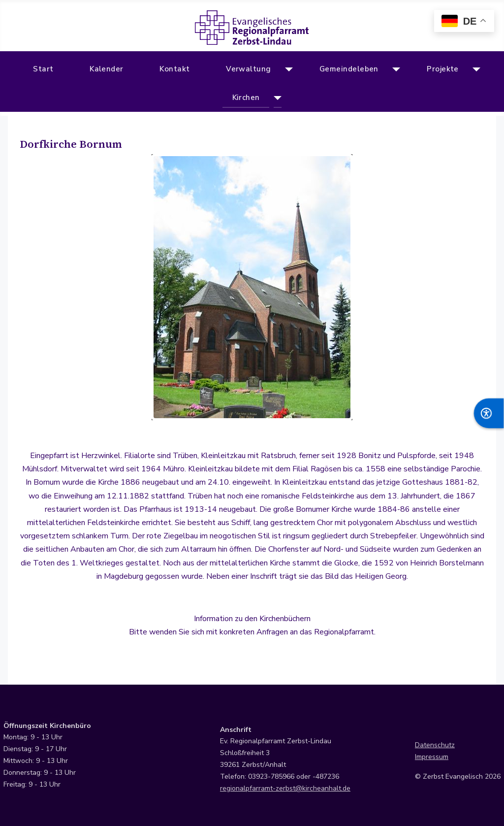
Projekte (443, 69)
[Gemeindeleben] (394, 69)
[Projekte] (474, 69)
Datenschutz (435, 745)
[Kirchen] (275, 98)
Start (43, 69)
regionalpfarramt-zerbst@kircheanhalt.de (285, 788)
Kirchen (246, 98)
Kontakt (174, 69)
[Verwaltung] (287, 69)
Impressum (432, 757)
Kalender (107, 69)
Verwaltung (249, 69)
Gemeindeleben (349, 69)
